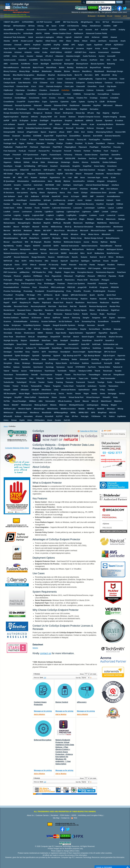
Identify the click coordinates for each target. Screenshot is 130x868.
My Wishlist (101, 16)
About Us (30, 815)
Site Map (56, 818)
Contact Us (65, 818)
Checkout (118, 16)
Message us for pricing (43, 711)
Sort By (78, 678)
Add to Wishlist (39, 714)
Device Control (62, 702)
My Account (92, 16)
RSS (75, 818)
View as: (36, 678)
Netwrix (35, 648)
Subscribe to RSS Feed (89, 431)
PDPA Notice (65, 815)
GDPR (74, 815)
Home (6, 426)
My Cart (110, 16)
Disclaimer (54, 815)
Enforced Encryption (43, 740)
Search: (84, 2)
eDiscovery (82, 702)
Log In (125, 16)
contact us (46, 653)
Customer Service (42, 815)
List (45, 678)
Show (82, 674)
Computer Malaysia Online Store (17, 448)
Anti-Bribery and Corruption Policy (90, 815)
